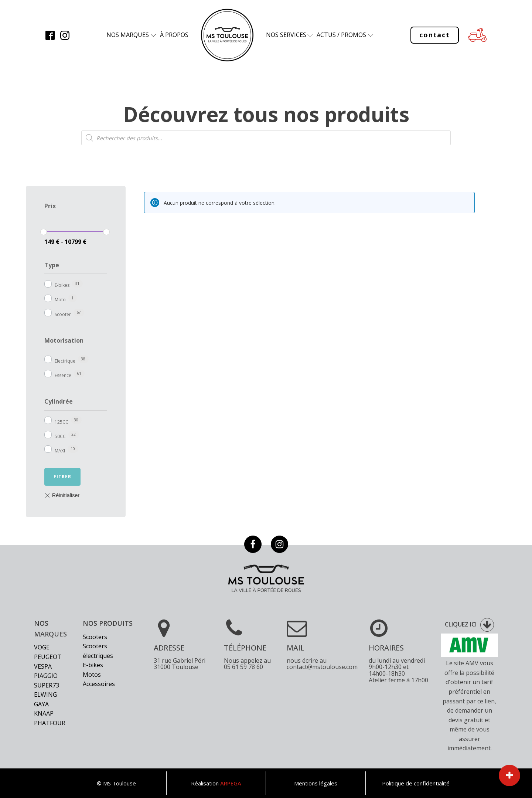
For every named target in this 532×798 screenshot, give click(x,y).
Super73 (47, 685)
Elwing (45, 695)
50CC (60, 436)
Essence (63, 375)
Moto (60, 300)
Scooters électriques (98, 651)
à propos (174, 35)
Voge (42, 647)
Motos (92, 675)
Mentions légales (316, 783)
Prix (50, 206)
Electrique (65, 361)
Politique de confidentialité (416, 783)
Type (52, 265)
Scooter (63, 314)
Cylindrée (59, 401)
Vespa (43, 666)
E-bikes (62, 285)
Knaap (44, 713)
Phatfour (50, 723)
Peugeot (48, 657)
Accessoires (99, 684)
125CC (62, 422)
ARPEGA (231, 783)
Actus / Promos (341, 35)
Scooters (95, 637)
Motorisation (64, 340)
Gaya (41, 704)
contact (435, 35)
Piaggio (46, 676)
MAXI (60, 451)
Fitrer (62, 477)
